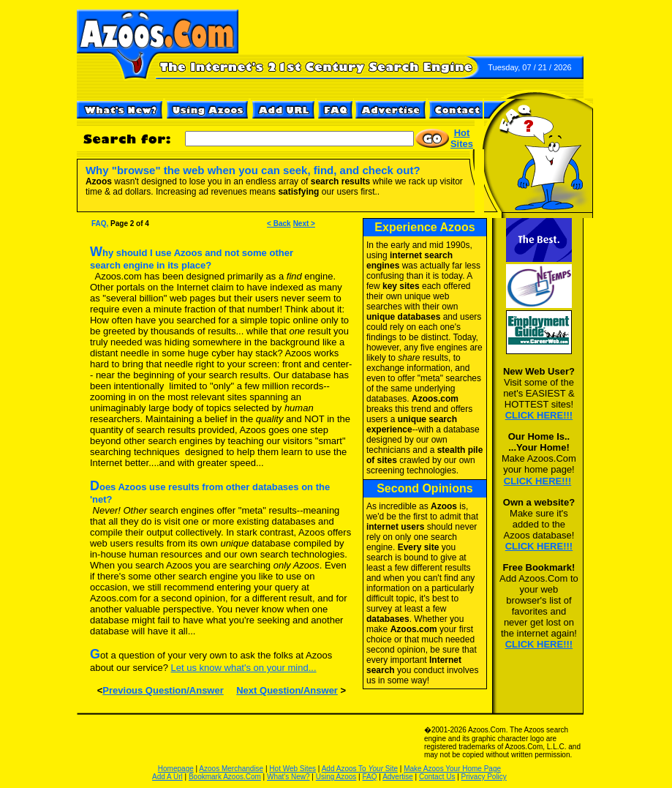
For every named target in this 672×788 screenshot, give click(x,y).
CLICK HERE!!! (539, 415)
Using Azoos (336, 777)
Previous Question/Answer (163, 690)
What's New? (288, 777)
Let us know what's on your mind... (244, 668)
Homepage (176, 769)
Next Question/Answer (287, 690)
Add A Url (167, 777)
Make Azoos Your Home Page (452, 769)
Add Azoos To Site (360, 769)
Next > (304, 224)
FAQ (370, 777)
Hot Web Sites (292, 769)
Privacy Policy (484, 777)
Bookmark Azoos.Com (225, 777)
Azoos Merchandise (231, 769)
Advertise (398, 777)
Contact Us (437, 777)
